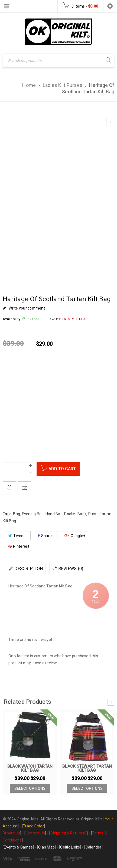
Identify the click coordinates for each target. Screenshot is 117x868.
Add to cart (64, 469)
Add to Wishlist (9, 488)
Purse (93, 514)
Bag (17, 514)
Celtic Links (70, 847)
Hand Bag (54, 514)
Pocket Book (75, 514)
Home (29, 85)
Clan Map (46, 847)
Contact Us (35, 833)
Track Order (33, 826)
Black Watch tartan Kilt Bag (30, 768)
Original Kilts (92, 819)
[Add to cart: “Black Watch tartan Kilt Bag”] (30, 788)
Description (29, 569)
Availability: (12, 319)
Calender (94, 847)
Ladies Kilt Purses (63, 85)
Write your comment (27, 308)
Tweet (17, 536)
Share (45, 536)
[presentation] (111, 702)
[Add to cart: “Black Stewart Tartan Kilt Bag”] (87, 788)
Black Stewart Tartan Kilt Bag (87, 768)
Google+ (75, 536)
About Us (12, 833)
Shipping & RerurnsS (69, 833)
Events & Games (18, 847)
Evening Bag (33, 514)
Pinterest (19, 546)
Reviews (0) (71, 569)
